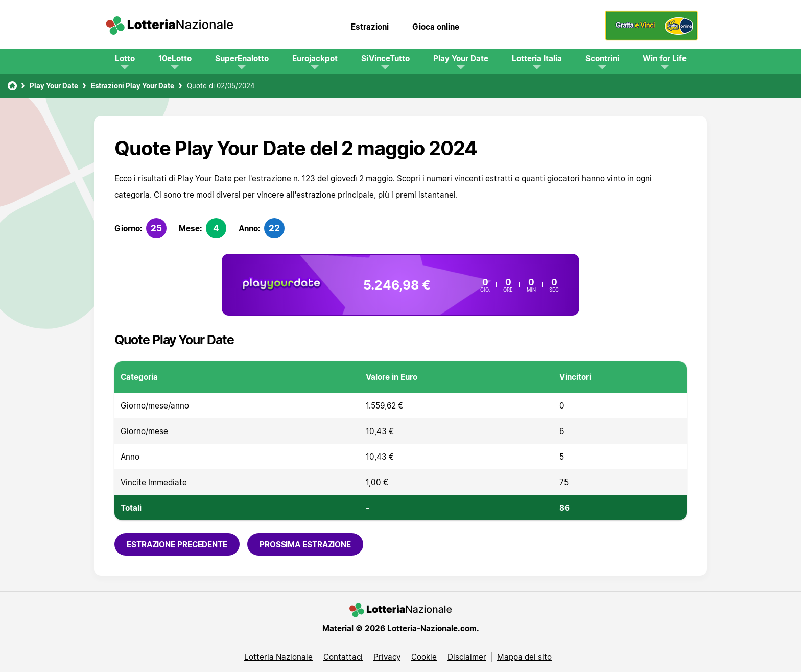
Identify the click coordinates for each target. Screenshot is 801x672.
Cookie (424, 657)
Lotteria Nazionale (278, 657)
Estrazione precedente (177, 544)
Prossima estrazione (305, 544)
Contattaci (343, 657)
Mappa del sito (524, 657)
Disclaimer (467, 657)
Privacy (387, 657)
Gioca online (436, 27)
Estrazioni (370, 27)
